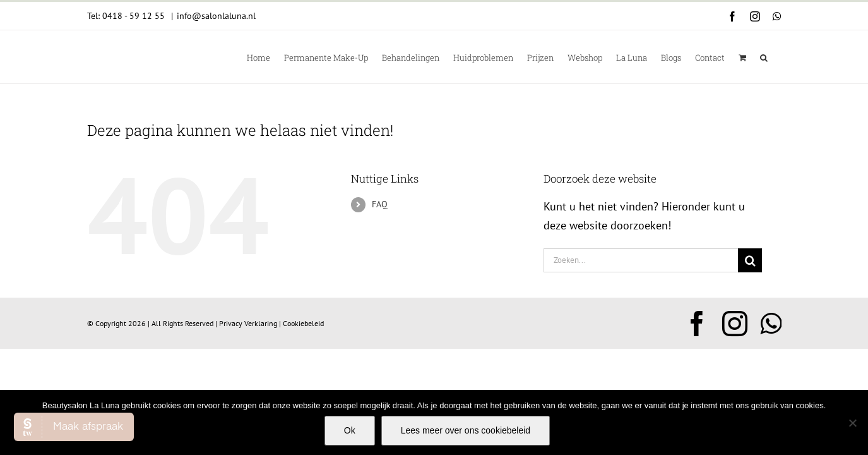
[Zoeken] (750, 260)
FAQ (380, 204)
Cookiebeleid (303, 323)
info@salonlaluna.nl (216, 16)
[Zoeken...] (641, 260)
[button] (778, 57)
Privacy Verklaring (248, 323)
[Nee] (852, 423)
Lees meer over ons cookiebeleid (466, 430)
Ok (350, 430)
